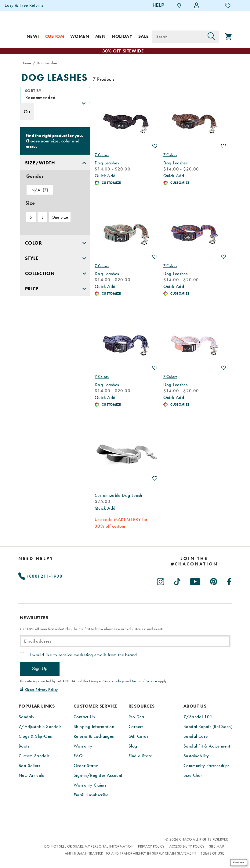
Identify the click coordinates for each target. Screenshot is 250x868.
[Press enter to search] (211, 37)
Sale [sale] (144, 36)
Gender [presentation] (35, 176)
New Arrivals (31, 776)
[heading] (194, 561)
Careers (136, 727)
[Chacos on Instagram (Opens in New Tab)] (161, 581)
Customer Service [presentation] (96, 707)
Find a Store (140, 756)
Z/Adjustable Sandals (40, 727)
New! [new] (33, 36)
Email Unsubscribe (91, 795)
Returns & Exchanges (94, 737)
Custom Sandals (34, 756)
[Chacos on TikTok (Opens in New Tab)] (178, 581)
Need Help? (36, 559)
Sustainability (196, 756)
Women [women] (80, 36)
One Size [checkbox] (60, 217)
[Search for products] (178, 37)
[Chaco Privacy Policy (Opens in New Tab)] (39, 690)
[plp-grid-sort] (55, 95)
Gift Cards (138, 737)
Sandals (26, 717)
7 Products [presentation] (104, 79)
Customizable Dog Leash (118, 496)
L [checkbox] (42, 217)
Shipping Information (94, 727)
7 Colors (102, 155)
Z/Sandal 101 (198, 717)
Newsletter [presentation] (34, 618)
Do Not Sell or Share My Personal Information (89, 847)
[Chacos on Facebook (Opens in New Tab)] (229, 581)
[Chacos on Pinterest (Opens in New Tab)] (214, 581)
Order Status (86, 766)
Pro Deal (137, 717)
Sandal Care (196, 737)
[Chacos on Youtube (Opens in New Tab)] (195, 581)
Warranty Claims (90, 785)
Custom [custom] (55, 36)
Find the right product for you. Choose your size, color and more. (54, 141)
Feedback (239, 862)
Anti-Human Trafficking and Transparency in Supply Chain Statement (130, 854)
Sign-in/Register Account (98, 776)
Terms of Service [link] (144, 681)
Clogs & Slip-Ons (35, 737)
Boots (24, 746)
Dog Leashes (54, 78)
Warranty (83, 746)
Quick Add (105, 176)
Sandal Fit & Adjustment (207, 746)
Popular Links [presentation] (37, 707)
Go (27, 112)
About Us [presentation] (195, 707)
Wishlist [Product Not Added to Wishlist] (155, 146)
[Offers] (228, 5)
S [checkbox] (31, 217)
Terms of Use (212, 854)
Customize (111, 183)
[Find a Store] (179, 5)
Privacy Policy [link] (113, 681)
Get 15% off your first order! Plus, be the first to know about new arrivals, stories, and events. (92, 629)
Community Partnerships (207, 766)
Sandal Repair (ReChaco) (208, 727)
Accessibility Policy (187, 847)
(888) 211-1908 (40, 576)
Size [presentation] (30, 203)
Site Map (217, 847)
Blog (133, 746)
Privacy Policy (151, 847)
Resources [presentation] (142, 707)
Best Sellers (29, 766)
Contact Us (84, 717)
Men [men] (100, 36)
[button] (55, 163)
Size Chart (194, 776)
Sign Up (40, 669)
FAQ (78, 756)
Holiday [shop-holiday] (122, 36)
